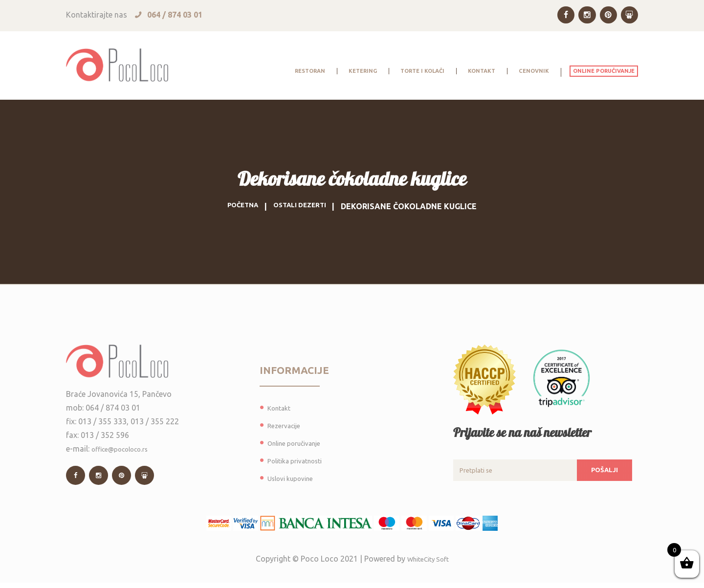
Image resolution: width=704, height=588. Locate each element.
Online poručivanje (300, 443)
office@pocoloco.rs (127, 450)
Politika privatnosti (301, 460)
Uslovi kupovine (295, 478)
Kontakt (282, 408)
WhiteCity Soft (428, 564)
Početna (237, 206)
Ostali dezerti (303, 206)
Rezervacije (287, 425)
